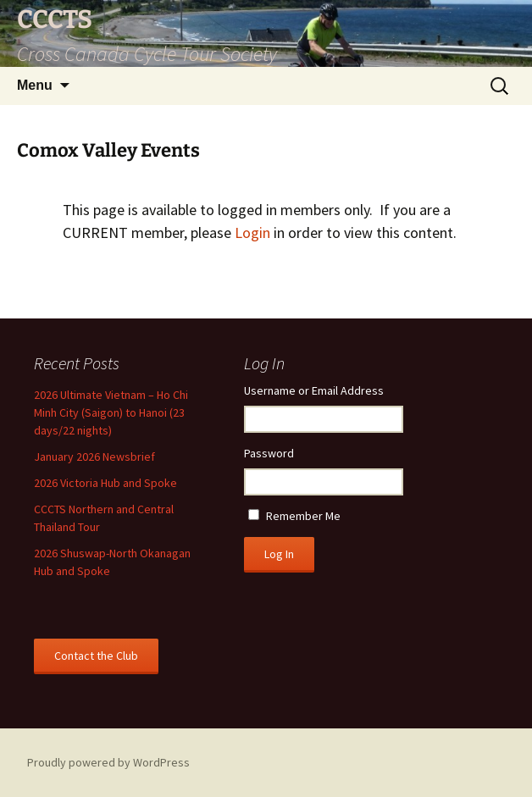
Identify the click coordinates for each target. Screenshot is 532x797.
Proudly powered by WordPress (108, 762)
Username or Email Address (314, 390)
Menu (35, 85)
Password (269, 453)
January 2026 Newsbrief (94, 457)
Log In (279, 554)
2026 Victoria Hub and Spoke (105, 483)
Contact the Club (96, 656)
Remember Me (303, 516)
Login (252, 232)
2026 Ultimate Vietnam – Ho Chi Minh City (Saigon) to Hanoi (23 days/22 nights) (111, 412)
